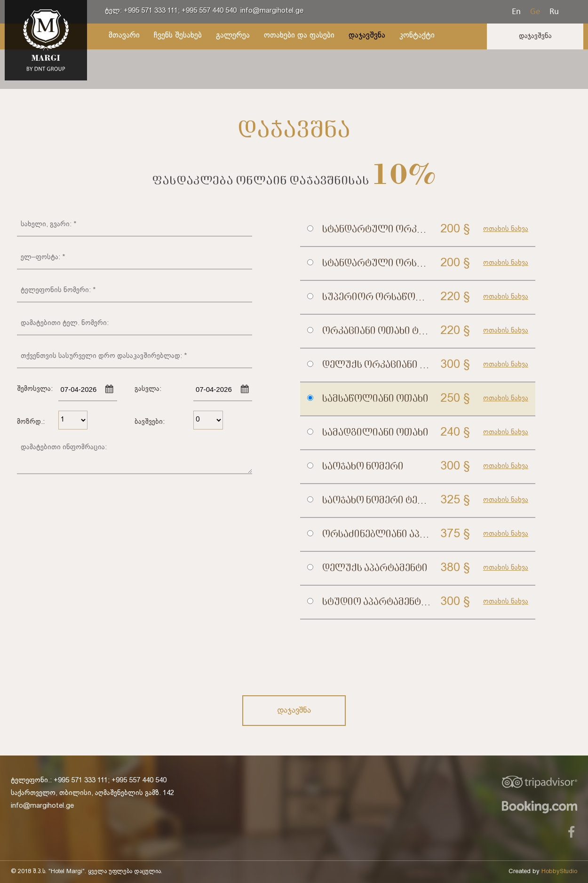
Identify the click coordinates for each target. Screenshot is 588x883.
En (516, 11)
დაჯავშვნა (535, 36)
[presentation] (372, 657)
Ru (554, 11)
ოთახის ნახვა (506, 229)
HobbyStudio (559, 872)
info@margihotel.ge (272, 11)
